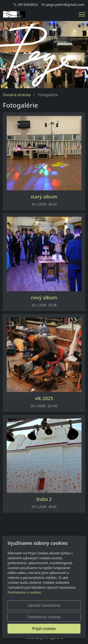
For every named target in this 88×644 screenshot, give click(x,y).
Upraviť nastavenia (44, 605)
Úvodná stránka (17, 95)
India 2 (44, 499)
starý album (44, 197)
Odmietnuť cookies (44, 617)
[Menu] (82, 14)
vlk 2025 (44, 398)
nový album (44, 298)
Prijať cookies (44, 629)
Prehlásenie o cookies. (25, 592)
